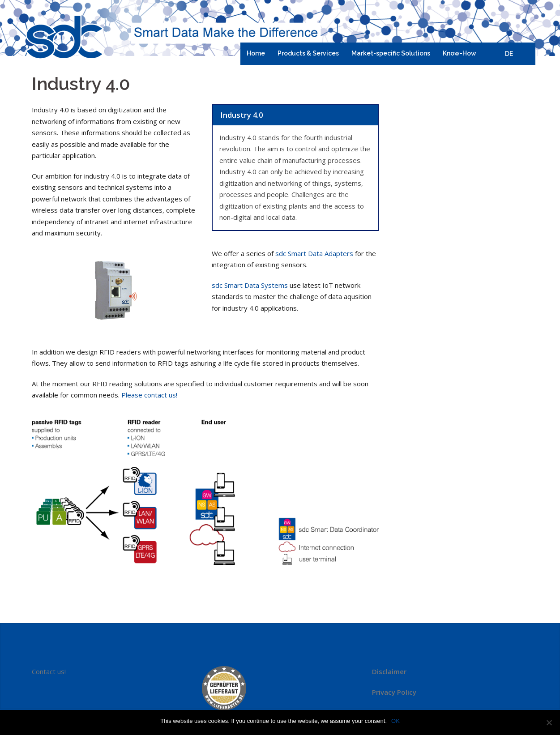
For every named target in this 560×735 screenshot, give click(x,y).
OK (395, 721)
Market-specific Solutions (391, 53)
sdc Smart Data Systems (250, 285)
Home (256, 53)
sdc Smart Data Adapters (314, 253)
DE (509, 54)
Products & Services (308, 53)
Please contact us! (149, 395)
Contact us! (49, 671)
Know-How (460, 53)
